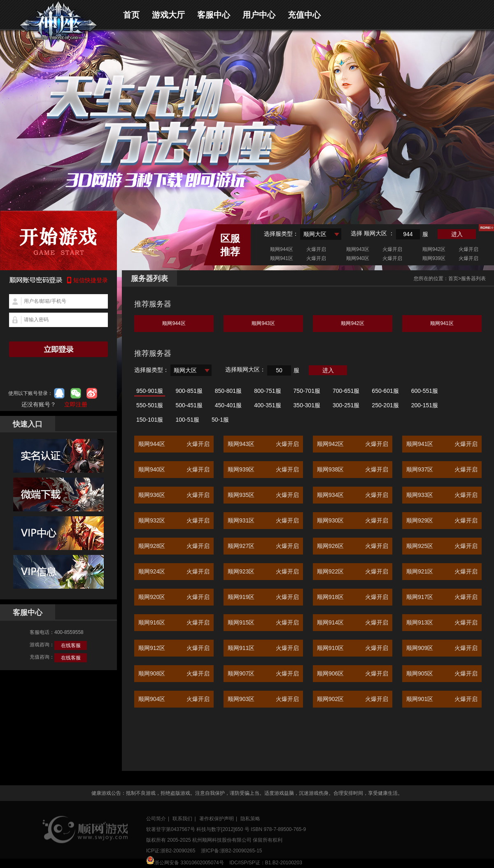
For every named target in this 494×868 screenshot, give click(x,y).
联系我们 (182, 819)
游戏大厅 (168, 15)
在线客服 (71, 645)
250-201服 (385, 405)
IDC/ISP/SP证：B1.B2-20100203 (266, 863)
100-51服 (187, 420)
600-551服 (425, 391)
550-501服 (150, 405)
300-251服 (346, 405)
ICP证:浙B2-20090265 (171, 851)
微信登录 (76, 393)
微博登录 (92, 393)
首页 (131, 15)
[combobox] (321, 234)
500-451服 (189, 405)
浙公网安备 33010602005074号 (185, 861)
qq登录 (59, 393)
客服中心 (214, 15)
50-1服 (220, 420)
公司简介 (156, 819)
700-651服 (346, 391)
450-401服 (228, 405)
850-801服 (228, 391)
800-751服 (267, 391)
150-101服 (150, 420)
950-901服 (150, 391)
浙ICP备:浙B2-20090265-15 (232, 851)
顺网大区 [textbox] (315, 234)
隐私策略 (250, 819)
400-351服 (267, 405)
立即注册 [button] (76, 404)
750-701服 (307, 391)
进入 (457, 234)
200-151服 (425, 405)
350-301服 (307, 405)
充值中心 (304, 15)
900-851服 (189, 391)
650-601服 (385, 391)
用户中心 (259, 15)
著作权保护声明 (217, 819)
